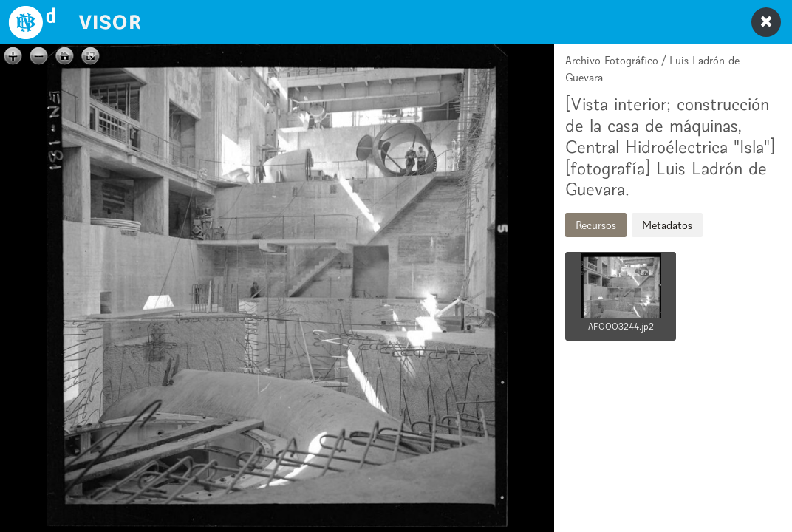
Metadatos (667, 225)
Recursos (596, 225)
